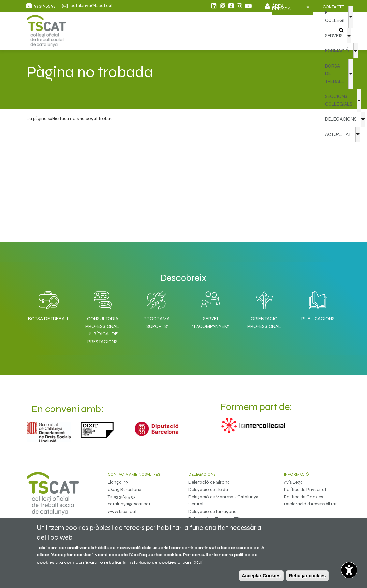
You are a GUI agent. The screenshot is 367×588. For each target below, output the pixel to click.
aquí (198, 562)
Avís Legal (294, 482)
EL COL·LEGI (335, 16)
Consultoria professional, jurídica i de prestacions (103, 330)
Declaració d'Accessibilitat (310, 504)
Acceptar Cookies (261, 576)
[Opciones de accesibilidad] (349, 570)
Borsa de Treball (49, 319)
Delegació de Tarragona (213, 511)
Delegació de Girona (209, 482)
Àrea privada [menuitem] (291, 9)
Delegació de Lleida (208, 490)
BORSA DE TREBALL (335, 74)
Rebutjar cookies (308, 576)
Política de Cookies (303, 497)
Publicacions (318, 319)
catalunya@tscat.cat (129, 504)
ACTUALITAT (338, 134)
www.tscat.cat (122, 511)
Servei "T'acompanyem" (211, 323)
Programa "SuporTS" (157, 323)
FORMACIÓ (337, 51)
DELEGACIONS (341, 119)
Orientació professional (264, 323)
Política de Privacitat (305, 490)
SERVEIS (334, 36)
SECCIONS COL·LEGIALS (339, 100)
